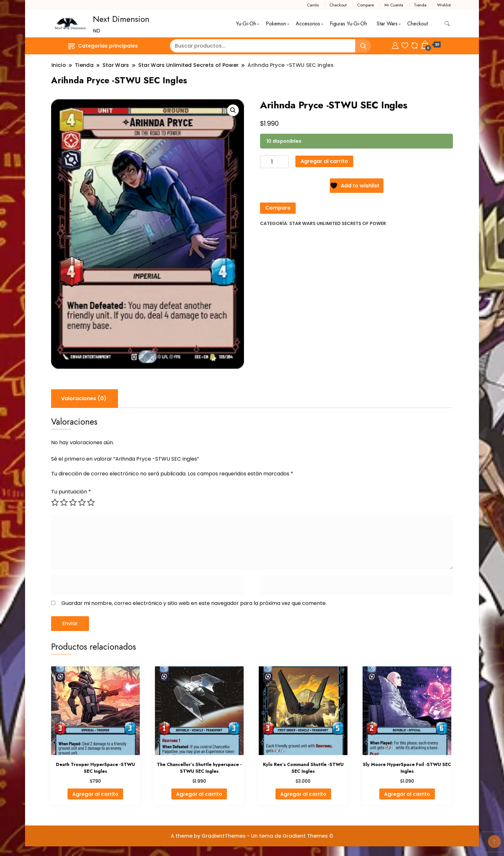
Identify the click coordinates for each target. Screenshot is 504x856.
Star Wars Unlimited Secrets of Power (338, 223)
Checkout (338, 5)
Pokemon (276, 24)
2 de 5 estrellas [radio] (64, 502)
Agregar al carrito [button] (95, 794)
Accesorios (308, 24)
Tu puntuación (71, 492)
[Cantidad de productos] (274, 162)
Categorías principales (103, 46)
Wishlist (444, 5)
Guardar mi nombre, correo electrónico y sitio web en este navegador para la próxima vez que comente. (194, 603)
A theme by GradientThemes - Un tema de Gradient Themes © (252, 836)
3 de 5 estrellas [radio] (73, 502)
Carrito (313, 5)
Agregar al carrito (324, 161)
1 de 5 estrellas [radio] (55, 502)
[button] (233, 110)
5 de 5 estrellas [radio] (91, 502)
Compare (365, 5)
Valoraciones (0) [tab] (84, 398)
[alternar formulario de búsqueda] (447, 24)
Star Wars (387, 24)
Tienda (420, 5)
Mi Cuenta (394, 5)
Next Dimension (121, 19)
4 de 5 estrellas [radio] (82, 502)
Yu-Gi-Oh (246, 24)
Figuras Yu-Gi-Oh (348, 24)
